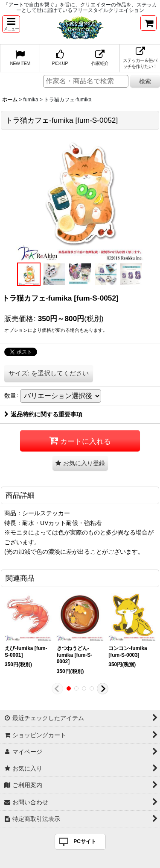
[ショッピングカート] (148, 23)
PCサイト (85, 841)
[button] (11, 24)
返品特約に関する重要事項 (43, 414)
